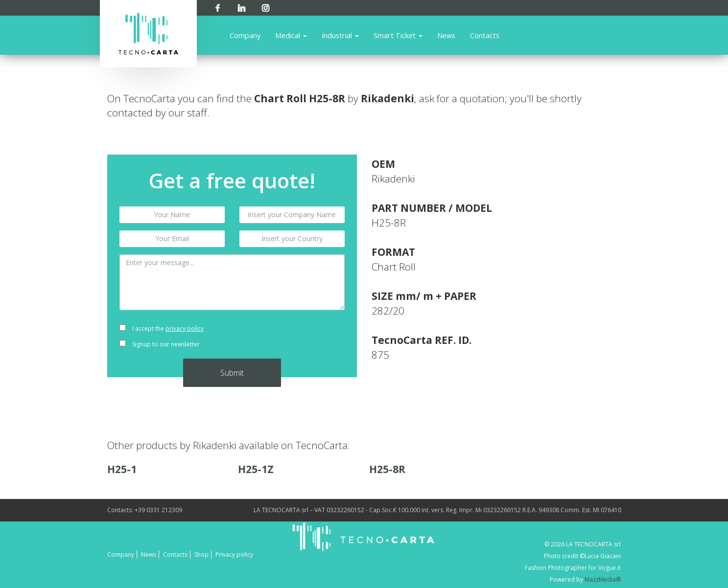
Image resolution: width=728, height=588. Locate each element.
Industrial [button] (340, 35)
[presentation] (292, 337)
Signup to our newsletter (160, 344)
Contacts (485, 35)
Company (245, 35)
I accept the (162, 328)
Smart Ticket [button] (398, 35)
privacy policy (185, 328)
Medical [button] (291, 35)
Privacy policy (234, 554)
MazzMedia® (603, 579)
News (446, 35)
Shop (201, 554)
